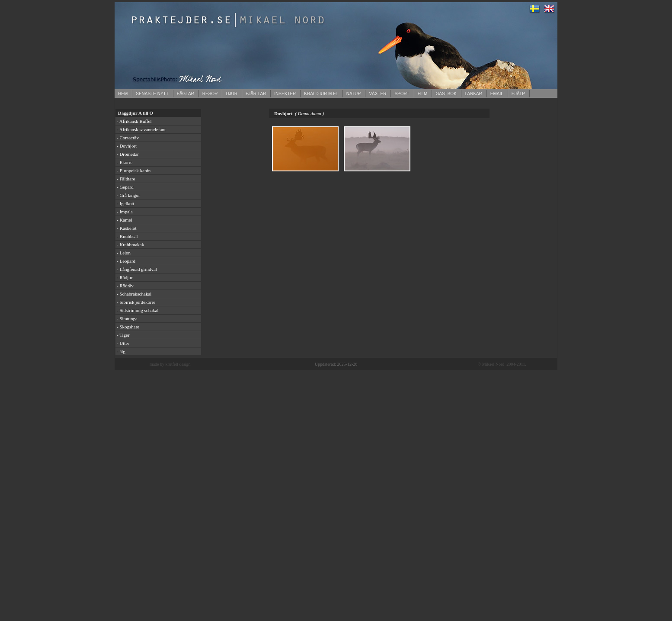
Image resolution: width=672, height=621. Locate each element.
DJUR (232, 94)
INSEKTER (285, 94)
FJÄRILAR (256, 94)
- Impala (125, 212)
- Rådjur (125, 277)
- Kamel (125, 220)
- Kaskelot (127, 228)
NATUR (354, 94)
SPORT (402, 94)
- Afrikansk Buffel (134, 121)
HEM (123, 94)
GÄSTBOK (446, 94)
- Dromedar (128, 154)
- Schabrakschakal (134, 294)
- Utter (123, 343)
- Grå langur (128, 195)
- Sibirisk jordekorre (136, 302)
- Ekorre (125, 162)
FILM (423, 94)
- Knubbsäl (127, 236)
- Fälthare (126, 179)
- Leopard (126, 261)
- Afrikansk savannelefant (141, 129)
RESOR (210, 94)
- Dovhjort (127, 146)
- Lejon (124, 253)
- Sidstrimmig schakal (138, 310)
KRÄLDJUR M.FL (321, 94)
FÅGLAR (186, 94)
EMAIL (497, 94)
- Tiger (123, 335)
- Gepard (125, 187)
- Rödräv (125, 286)
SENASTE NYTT (152, 94)
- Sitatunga (127, 319)
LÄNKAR (474, 94)
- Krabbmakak (130, 245)
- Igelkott (126, 203)
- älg (121, 351)
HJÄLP (518, 94)
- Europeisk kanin (134, 171)
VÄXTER (378, 94)
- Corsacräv (128, 138)
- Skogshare (128, 327)
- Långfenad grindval (137, 269)
